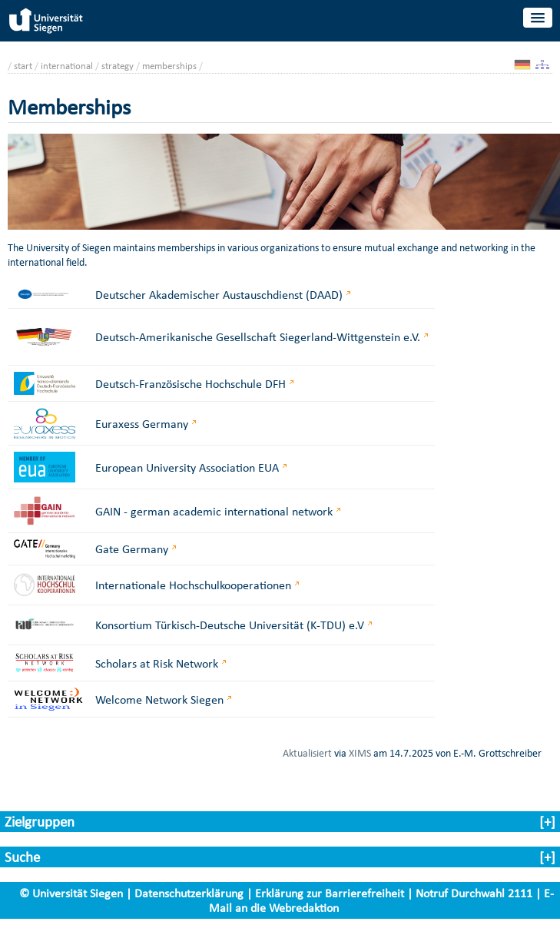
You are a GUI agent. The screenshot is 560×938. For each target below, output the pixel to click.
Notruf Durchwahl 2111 (474, 893)
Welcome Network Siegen (159, 699)
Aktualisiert (307, 753)
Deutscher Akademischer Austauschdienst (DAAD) (219, 295)
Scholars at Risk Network (157, 663)
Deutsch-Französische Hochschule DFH (191, 384)
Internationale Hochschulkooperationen (193, 585)
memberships (169, 66)
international (67, 66)
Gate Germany (132, 549)
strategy (118, 66)
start (23, 66)
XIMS (360, 753)
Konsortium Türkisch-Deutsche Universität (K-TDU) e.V (230, 625)
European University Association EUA (187, 467)
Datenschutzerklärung (189, 893)
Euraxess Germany (142, 424)
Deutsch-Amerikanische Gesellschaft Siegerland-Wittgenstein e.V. (258, 337)
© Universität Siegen (71, 893)
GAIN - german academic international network (214, 511)
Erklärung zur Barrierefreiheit (330, 893)
